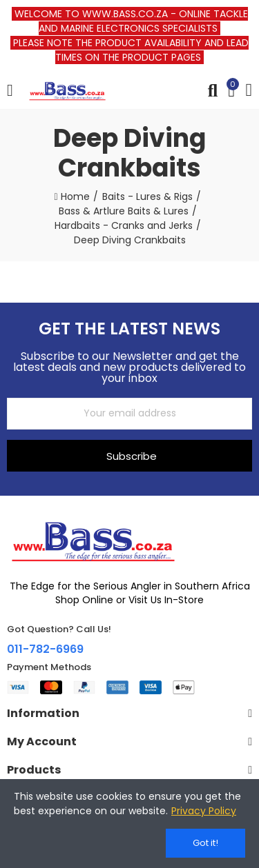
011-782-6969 (45, 649)
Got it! (205, 843)
